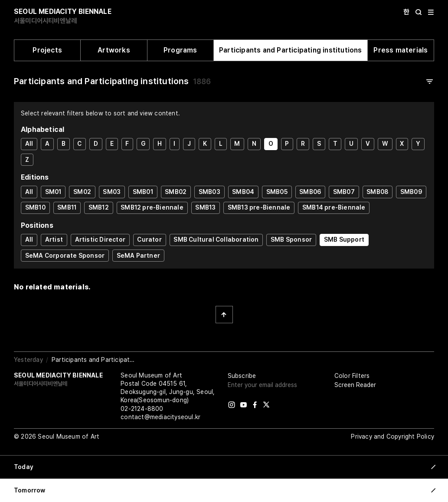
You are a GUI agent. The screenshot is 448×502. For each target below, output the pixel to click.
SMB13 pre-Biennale (259, 207)
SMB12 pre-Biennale (152, 207)
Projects (47, 50)
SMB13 (205, 207)
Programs (180, 50)
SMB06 (310, 192)
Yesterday (28, 360)
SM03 (112, 192)
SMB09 (411, 192)
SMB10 (35, 207)
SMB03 (209, 192)
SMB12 (99, 207)
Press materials (401, 50)
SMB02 (176, 192)
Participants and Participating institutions (291, 50)
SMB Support (344, 240)
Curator (149, 240)
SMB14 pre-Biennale (334, 207)
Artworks (114, 50)
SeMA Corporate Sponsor (65, 256)
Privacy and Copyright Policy (392, 436)
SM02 (82, 192)
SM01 (53, 192)
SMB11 (67, 207)
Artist (54, 240)
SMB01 (143, 192)
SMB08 (377, 192)
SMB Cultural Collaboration (216, 240)
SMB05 (277, 192)
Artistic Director (100, 240)
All (29, 144)
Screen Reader (355, 385)
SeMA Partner (138, 256)
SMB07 (344, 192)
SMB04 (243, 192)
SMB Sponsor (291, 240)
